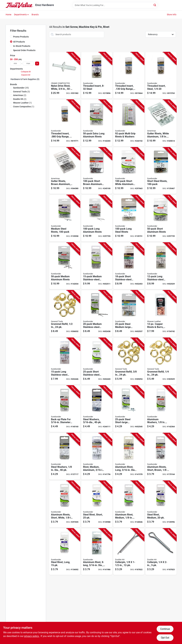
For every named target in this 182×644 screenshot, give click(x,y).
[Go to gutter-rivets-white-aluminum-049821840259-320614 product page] (161, 123)
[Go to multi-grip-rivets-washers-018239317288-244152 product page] (129, 123)
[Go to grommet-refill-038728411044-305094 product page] (129, 361)
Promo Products (21, 37)
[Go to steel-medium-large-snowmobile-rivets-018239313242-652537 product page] (129, 314)
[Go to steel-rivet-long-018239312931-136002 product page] (65, 552)
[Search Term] (115, 5)
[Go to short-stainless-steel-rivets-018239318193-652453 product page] (129, 266)
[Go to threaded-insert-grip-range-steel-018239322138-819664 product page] (129, 75)
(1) (22, 103)
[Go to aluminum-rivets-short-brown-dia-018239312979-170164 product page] (161, 456)
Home (9, 15)
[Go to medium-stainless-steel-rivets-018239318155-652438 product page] (97, 314)
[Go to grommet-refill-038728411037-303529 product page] (161, 361)
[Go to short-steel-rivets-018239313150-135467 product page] (161, 171)
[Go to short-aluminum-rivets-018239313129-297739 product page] (161, 218)
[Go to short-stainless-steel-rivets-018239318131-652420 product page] (97, 361)
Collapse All (26, 72)
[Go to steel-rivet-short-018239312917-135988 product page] (97, 504)
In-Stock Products (22, 46)
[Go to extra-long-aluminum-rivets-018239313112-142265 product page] (97, 123)
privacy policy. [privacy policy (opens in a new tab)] (32, 636)
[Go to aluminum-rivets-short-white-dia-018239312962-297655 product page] (65, 504)
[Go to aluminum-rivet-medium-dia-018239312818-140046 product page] (129, 504)
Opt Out (165, 638)
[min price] (15, 64)
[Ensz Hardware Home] (19, 5)
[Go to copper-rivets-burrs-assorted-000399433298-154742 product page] (161, 314)
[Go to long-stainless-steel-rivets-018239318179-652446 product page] (65, 361)
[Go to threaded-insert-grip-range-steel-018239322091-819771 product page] (65, 123)
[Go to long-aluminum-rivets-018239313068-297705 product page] (97, 218)
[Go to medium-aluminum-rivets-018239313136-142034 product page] (65, 266)
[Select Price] (37, 64)
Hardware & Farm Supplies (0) (25, 79)
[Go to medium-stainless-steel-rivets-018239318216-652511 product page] (97, 266)
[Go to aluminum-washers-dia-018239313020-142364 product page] (161, 409)
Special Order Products (24, 50)
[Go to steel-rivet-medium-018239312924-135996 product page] (161, 504)
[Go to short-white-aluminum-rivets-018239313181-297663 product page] (129, 171)
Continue (165, 629)
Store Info (172, 15)
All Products (19, 42)
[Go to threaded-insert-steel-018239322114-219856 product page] (97, 75)
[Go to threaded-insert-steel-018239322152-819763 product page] (161, 75)
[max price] (28, 64)
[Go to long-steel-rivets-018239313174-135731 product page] (129, 218)
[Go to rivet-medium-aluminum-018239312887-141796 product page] (97, 456)
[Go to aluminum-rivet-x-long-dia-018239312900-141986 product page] (97, 552)
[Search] (155, 5)
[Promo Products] (11, 37)
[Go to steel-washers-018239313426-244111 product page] (97, 409)
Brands (35, 15)
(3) (22, 92)
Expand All (26, 75)
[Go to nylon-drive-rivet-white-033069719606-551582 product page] (65, 75)
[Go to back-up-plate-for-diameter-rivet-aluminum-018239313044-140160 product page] (65, 409)
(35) (21, 88)
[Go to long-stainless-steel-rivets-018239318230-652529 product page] (161, 266)
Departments (20, 15)
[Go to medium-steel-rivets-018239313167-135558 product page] (65, 218)
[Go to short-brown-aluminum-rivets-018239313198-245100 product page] (97, 171)
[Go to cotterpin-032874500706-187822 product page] (129, 552)
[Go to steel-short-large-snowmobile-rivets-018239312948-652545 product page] (129, 409)
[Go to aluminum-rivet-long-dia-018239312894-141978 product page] (129, 456)
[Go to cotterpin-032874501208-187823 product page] (161, 552)
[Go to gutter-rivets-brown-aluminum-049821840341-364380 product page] (65, 171)
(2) (20, 95)
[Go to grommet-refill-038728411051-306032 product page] (65, 314)
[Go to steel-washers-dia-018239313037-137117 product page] (65, 456)
